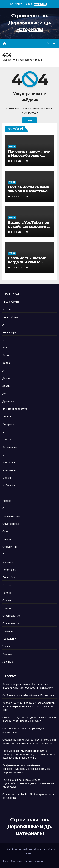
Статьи (7, 608)
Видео (6, 363)
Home (5, 861)
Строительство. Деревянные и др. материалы (29, 23)
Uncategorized (11, 317)
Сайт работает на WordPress (18, 849)
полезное (8, 562)
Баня (5, 348)
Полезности (9, 570)
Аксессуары (9, 332)
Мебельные (9, 486)
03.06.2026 (17, 267)
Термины (8, 631)
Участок (7, 654)
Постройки (9, 577)
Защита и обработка (15, 409)
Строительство (11, 623)
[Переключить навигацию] (54, 43)
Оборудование (11, 516)
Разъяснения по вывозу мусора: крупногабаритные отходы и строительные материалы (28, 783)
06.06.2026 (17, 161)
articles (7, 309)
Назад (30, 120)
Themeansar (29, 853)
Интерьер (8, 424)
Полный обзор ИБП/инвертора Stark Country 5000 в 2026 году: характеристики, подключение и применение (29, 754)
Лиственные (10, 447)
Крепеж (7, 440)
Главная (7, 60)
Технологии (9, 639)
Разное (12, 147)
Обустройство (11, 524)
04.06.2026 (17, 232)
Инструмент (9, 417)
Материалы (9, 463)
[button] (48, 43)
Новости (7, 501)
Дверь (6, 386)
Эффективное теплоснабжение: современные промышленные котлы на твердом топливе (26, 769)
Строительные (11, 616)
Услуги (6, 646)
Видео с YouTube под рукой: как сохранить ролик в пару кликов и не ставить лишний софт (28, 706)
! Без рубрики (11, 302)
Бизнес (7, 355)
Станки (7, 600)
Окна (5, 531)
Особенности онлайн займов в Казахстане (28, 189)
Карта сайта (16, 861)
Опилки (7, 539)
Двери (6, 378)
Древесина (9, 401)
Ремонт (7, 593)
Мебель (7, 478)
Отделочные (10, 547)
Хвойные (8, 662)
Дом (5, 394)
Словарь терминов (34, 861)
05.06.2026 (17, 197)
